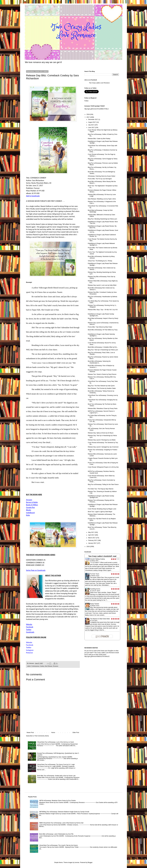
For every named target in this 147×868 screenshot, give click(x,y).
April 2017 (91, 535)
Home (53, 733)
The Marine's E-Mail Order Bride (100, 619)
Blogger (90, 862)
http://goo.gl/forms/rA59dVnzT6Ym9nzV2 (97, 656)
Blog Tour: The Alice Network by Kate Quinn (101, 386)
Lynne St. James (96, 591)
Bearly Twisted (95, 604)
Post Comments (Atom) (42, 736)
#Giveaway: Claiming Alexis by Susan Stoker (102, 176)
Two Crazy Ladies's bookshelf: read (102, 556)
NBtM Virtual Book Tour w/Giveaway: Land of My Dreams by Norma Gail (61, 823)
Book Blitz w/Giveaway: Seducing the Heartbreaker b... (99, 362)
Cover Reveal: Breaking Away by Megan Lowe (102, 509)
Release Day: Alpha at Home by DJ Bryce (101, 433)
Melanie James (95, 576)
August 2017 (92, 122)
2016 (88, 547)
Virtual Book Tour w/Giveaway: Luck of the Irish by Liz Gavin (56, 742)
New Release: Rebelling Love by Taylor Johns (102, 199)
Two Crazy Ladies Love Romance (99, 83)
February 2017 (93, 540)
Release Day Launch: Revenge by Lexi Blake (102, 440)
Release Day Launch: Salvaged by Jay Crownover (103, 447)
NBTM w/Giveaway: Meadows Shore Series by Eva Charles (57, 801)
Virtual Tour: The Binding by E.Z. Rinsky (100, 261)
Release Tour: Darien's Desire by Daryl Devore (102, 374)
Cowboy (42, 666)
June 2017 (92, 128)
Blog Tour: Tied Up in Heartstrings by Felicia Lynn (103, 350)
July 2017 (91, 125)
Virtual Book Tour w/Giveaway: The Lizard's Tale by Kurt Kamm (59, 845)
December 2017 (93, 119)
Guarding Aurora (95, 589)
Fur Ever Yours (95, 574)
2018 (88, 114)
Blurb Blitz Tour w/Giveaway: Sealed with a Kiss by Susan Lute (56, 776)
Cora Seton (94, 620)
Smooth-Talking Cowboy (97, 559)
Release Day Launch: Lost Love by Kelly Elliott (102, 285)
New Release (49, 666)
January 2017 (93, 543)
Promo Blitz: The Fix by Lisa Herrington (100, 179)
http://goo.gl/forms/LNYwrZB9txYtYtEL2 (97, 109)
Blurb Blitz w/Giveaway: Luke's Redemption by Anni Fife (56, 834)
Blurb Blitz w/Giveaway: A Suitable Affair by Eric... (103, 347)
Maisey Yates (95, 561)
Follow (86, 101)
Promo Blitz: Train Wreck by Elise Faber (100, 327)
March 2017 (92, 538)
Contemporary (35, 666)
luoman (77, 862)
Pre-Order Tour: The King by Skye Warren (101, 489)
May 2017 (91, 532)
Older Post (76, 733)
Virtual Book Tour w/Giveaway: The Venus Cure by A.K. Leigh (56, 765)
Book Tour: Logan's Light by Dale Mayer (100, 512)
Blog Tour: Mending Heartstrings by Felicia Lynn (102, 219)
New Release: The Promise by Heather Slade (102, 388)
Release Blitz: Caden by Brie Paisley (99, 139)
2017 (88, 117)
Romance (56, 666)
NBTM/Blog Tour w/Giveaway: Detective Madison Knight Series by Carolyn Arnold (64, 812)
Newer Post (30, 733)
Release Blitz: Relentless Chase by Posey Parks (103, 409)
